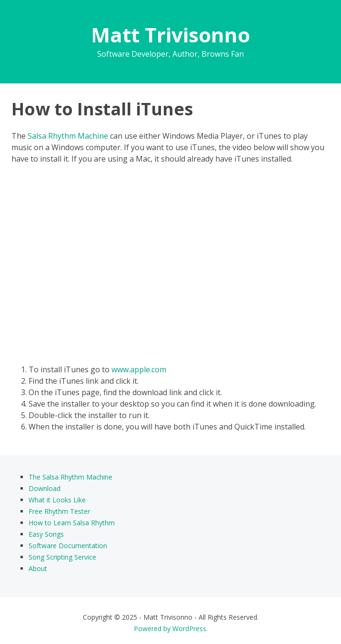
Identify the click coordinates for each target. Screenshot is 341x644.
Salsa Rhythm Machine (68, 136)
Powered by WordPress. (171, 629)
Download (45, 488)
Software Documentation (68, 546)
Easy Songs (46, 534)
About (38, 568)
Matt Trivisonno (170, 35)
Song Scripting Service (62, 557)
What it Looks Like (57, 500)
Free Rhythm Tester (59, 511)
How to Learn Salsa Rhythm (72, 523)
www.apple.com (139, 369)
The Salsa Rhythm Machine (70, 477)
